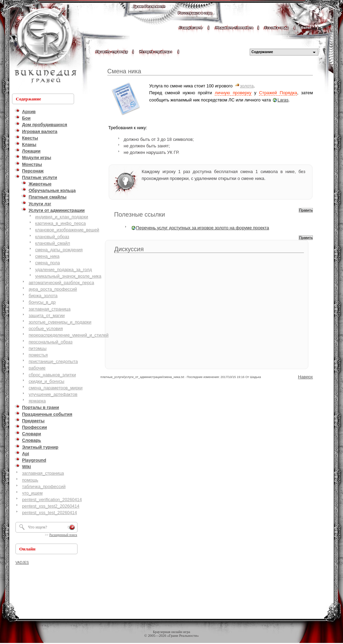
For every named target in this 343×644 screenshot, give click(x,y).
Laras (283, 100)
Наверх (306, 377)
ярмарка (37, 401)
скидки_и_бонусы (46, 381)
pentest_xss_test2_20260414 (51, 506)
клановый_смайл (53, 243)
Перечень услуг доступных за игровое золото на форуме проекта (203, 228)
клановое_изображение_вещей (67, 230)
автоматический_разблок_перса (61, 283)
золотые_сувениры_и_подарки (60, 322)
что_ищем (32, 493)
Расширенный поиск (63, 535)
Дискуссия (129, 249)
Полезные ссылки (140, 215)
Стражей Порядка (278, 93)
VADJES (22, 563)
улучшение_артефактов (53, 394)
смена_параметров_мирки (55, 388)
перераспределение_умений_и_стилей (68, 335)
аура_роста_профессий (53, 289)
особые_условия (46, 329)
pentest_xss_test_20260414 (49, 513)
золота (247, 86)
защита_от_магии (46, 315)
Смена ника (124, 71)
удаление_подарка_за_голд (64, 270)
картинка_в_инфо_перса (61, 223)
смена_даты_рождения (59, 250)
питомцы (37, 348)
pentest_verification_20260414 (52, 500)
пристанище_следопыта (53, 361)
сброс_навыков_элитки (52, 375)
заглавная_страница (49, 309)
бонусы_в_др (42, 302)
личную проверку (233, 93)
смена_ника (48, 256)
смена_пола (48, 263)
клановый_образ (52, 237)
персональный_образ (50, 342)
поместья (38, 355)
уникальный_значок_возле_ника (68, 276)
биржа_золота (43, 296)
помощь (30, 480)
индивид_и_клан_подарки (62, 217)
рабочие (37, 368)
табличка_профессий (44, 487)
